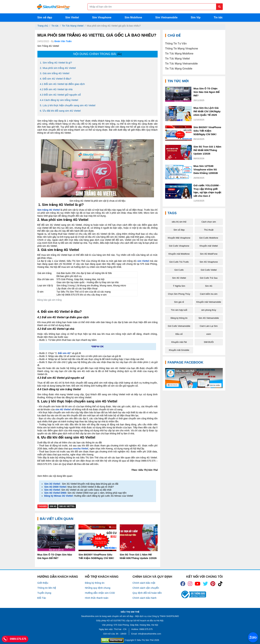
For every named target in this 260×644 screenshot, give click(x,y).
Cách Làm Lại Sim (209, 326)
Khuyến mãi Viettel (209, 246)
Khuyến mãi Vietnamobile (209, 302)
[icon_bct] (193, 594)
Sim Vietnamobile (166, 17)
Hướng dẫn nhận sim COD (100, 593)
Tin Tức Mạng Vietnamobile (182, 64)
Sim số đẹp (45, 17)
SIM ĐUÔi (209, 342)
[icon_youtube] (198, 584)
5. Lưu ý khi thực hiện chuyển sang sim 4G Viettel (68, 105)
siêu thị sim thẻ (179, 222)
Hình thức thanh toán (97, 598)
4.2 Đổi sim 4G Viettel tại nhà (56, 89)
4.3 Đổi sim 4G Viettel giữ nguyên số (60, 95)
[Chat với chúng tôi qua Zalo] (253, 637)
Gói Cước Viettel (209, 270)
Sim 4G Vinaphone (209, 262)
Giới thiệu (43, 583)
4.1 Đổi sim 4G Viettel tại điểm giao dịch (62, 84)
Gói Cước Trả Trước (179, 262)
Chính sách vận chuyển (146, 588)
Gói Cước (179, 270)
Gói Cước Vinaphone (179, 246)
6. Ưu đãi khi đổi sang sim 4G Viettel (60, 111)
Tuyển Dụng (44, 593)
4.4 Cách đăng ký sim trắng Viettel (59, 100)
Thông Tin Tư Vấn (176, 44)
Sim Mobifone (133, 17)
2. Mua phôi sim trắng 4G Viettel (58, 68)
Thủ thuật (209, 230)
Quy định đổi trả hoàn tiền (147, 593)
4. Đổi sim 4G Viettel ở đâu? (56, 79)
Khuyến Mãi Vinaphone (179, 238)
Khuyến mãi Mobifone (179, 254)
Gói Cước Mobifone (209, 238)
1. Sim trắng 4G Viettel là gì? (56, 63)
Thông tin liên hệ (47, 588)
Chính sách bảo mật (144, 583)
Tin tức (218, 17)
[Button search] (219, 7)
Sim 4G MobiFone (209, 254)
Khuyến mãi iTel (179, 342)
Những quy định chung (98, 588)
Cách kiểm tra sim (209, 294)
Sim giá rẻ (179, 302)
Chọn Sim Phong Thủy (179, 294)
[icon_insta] (190, 584)
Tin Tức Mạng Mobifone (179, 54)
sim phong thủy (209, 310)
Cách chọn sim (209, 222)
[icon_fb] (183, 584)
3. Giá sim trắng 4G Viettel (55, 73)
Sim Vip (196, 17)
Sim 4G (53, 506)
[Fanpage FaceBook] (194, 378)
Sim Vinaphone (102, 17)
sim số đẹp (128, 616)
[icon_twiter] (205, 584)
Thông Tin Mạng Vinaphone (182, 49)
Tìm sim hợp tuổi (179, 310)
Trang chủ (43, 26)
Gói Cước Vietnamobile (179, 326)
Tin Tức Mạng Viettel (73, 26)
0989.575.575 (146, 629)
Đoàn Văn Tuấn (63, 41)
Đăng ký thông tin (179, 318)
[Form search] (155, 7)
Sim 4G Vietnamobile (209, 318)
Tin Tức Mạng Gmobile (179, 69)
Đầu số (179, 334)
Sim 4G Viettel (67, 506)
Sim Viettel (72, 17)
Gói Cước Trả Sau (209, 278)
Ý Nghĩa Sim (179, 286)
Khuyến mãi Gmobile (179, 350)
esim (209, 334)
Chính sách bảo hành (145, 598)
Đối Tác (42, 598)
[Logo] (54, 7)
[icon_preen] (213, 584)
